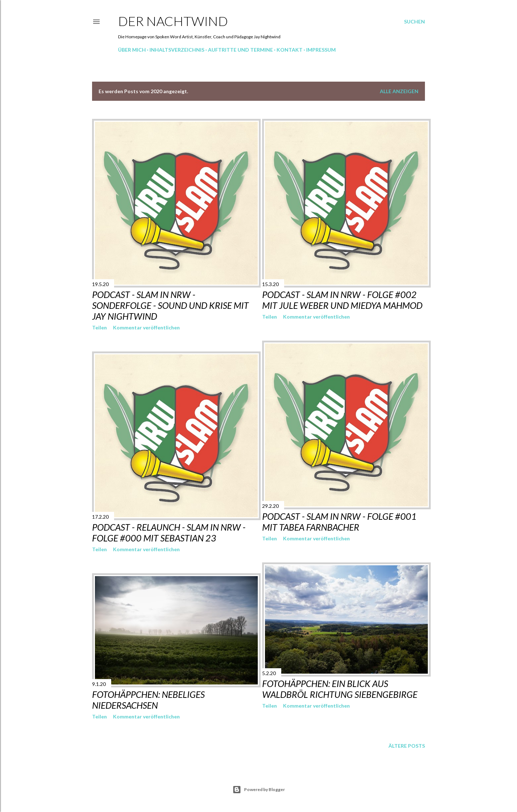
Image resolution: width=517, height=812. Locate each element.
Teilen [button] (99, 327)
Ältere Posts (407, 746)
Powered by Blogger (259, 790)
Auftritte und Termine (240, 50)
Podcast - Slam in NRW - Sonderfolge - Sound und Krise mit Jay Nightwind (170, 305)
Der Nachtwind (173, 21)
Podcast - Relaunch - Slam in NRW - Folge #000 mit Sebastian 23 (169, 532)
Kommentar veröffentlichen (146, 327)
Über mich (132, 50)
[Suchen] (414, 22)
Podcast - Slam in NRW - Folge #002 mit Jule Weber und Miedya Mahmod (342, 300)
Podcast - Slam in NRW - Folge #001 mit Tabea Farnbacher (339, 522)
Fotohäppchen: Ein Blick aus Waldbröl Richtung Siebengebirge (340, 689)
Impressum (321, 50)
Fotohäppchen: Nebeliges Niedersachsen (148, 700)
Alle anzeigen (399, 91)
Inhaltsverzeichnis (177, 50)
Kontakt (290, 50)
